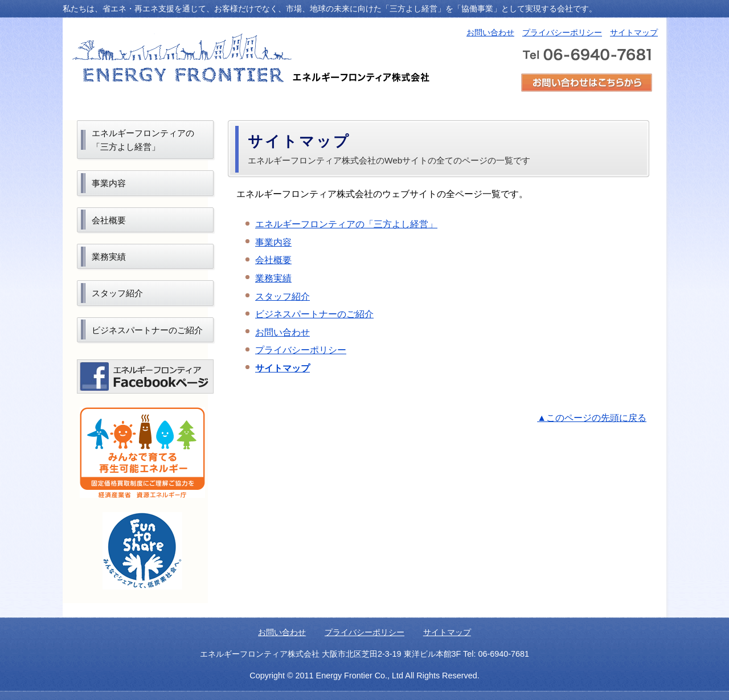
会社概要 (273, 260)
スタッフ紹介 (282, 296)
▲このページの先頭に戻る (592, 418)
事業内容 (273, 242)
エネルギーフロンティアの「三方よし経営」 (346, 224)
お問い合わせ (490, 32)
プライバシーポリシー (562, 32)
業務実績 (273, 278)
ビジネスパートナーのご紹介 (314, 314)
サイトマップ (634, 32)
